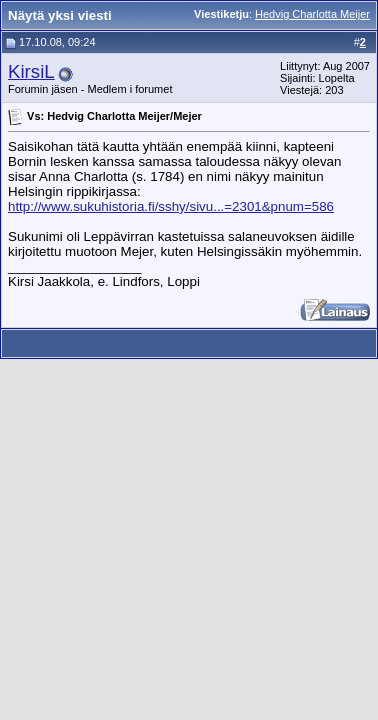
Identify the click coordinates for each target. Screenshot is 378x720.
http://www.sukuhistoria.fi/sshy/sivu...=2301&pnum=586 (171, 206)
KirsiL (31, 71)
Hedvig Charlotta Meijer (312, 14)
